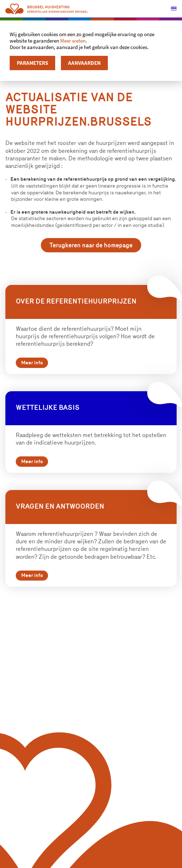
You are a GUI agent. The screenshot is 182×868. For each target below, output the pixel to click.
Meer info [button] (35, 367)
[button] (173, 9)
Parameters (32, 63)
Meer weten (73, 41)
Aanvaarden (84, 63)
